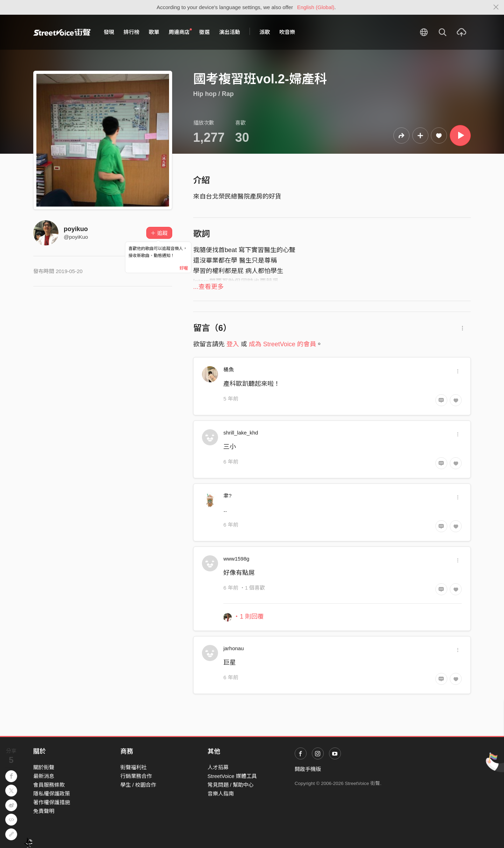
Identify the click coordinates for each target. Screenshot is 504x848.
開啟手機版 (308, 769)
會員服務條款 (49, 785)
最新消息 (44, 776)
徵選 (204, 32)
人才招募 (218, 767)
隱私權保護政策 (52, 794)
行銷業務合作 (136, 776)
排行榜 (131, 32)
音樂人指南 (221, 794)
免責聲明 (44, 811)
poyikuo (76, 229)
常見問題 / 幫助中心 (231, 785)
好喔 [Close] (184, 268)
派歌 (265, 32)
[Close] (496, 7)
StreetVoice (62, 32)
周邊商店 (180, 32)
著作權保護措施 (52, 802)
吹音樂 (287, 32)
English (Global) (316, 7)
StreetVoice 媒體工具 (232, 776)
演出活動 (230, 32)
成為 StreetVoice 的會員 (282, 344)
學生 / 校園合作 (138, 785)
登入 (233, 344)
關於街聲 (44, 767)
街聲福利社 (134, 767)
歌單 (154, 32)
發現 (109, 32)
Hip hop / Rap (213, 94)
